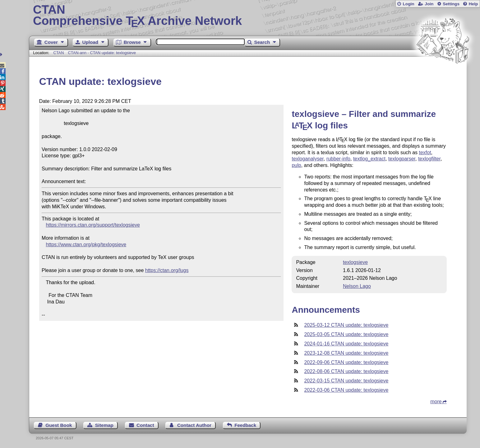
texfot (425, 152)
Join (429, 4)
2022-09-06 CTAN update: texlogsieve (346, 362)
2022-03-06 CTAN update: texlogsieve (346, 390)
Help (473, 4)
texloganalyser (307, 159)
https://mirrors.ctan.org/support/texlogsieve (93, 225)
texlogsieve (355, 262)
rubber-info (338, 159)
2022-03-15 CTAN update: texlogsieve (346, 381)
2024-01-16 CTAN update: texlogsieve (346, 344)
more (436, 402)
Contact (145, 425)
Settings (451, 4)
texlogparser (402, 159)
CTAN (59, 53)
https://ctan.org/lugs (167, 270)
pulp (296, 165)
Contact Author (194, 425)
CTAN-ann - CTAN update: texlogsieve (102, 53)
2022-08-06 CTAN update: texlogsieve (346, 371)
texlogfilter (429, 159)
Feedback (245, 425)
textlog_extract (369, 159)
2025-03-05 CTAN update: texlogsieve (346, 334)
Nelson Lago (357, 286)
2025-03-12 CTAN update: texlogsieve (346, 325)
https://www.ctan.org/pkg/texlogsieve (86, 245)
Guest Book (59, 425)
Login (408, 4)
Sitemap (104, 425)
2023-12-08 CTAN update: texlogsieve (346, 353)
